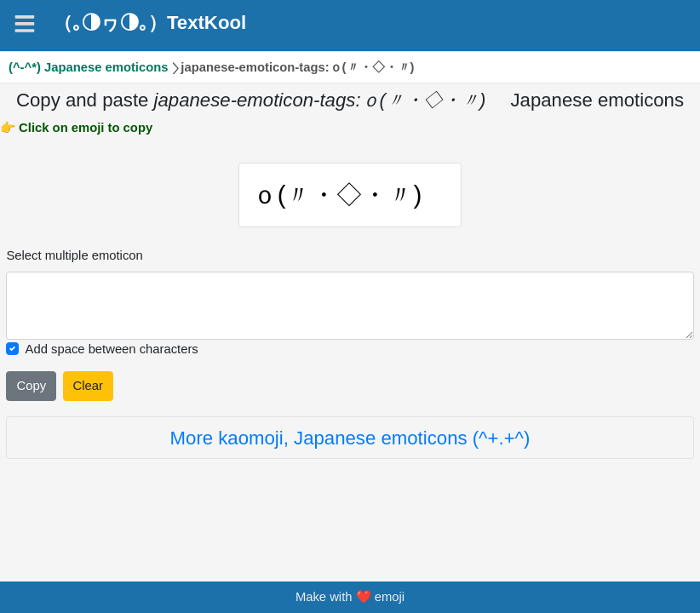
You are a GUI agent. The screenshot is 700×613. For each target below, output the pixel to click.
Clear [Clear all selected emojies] (88, 386)
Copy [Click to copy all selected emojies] (31, 386)
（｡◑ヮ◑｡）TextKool (150, 23)
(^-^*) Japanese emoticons (89, 67)
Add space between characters (112, 349)
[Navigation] (25, 24)
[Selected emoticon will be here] (350, 306)
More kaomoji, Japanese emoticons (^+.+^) (350, 438)
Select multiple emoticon (74, 255)
